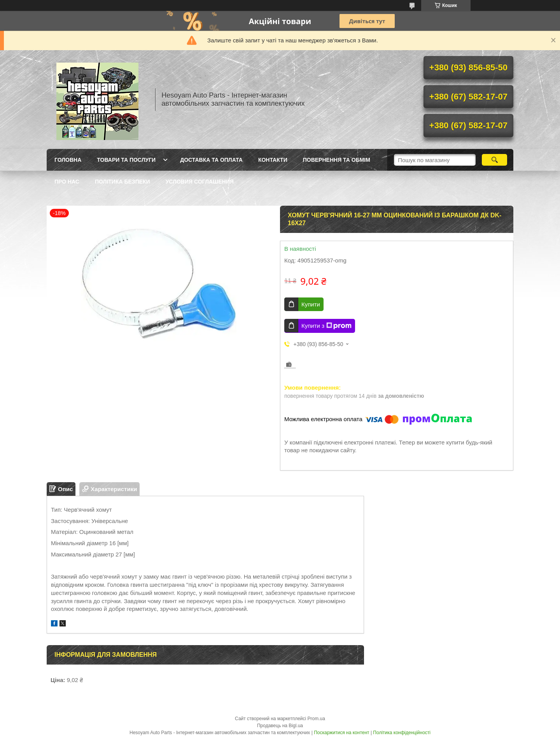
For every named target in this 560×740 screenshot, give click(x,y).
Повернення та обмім (337, 160)
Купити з (326, 326)
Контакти (273, 160)
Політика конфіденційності (402, 733)
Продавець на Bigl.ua (280, 726)
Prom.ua (316, 719)
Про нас (67, 182)
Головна (68, 160)
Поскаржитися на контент (341, 733)
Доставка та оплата (211, 160)
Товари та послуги (126, 160)
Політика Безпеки (122, 182)
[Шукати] (494, 160)
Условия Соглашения (200, 182)
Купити (311, 304)
